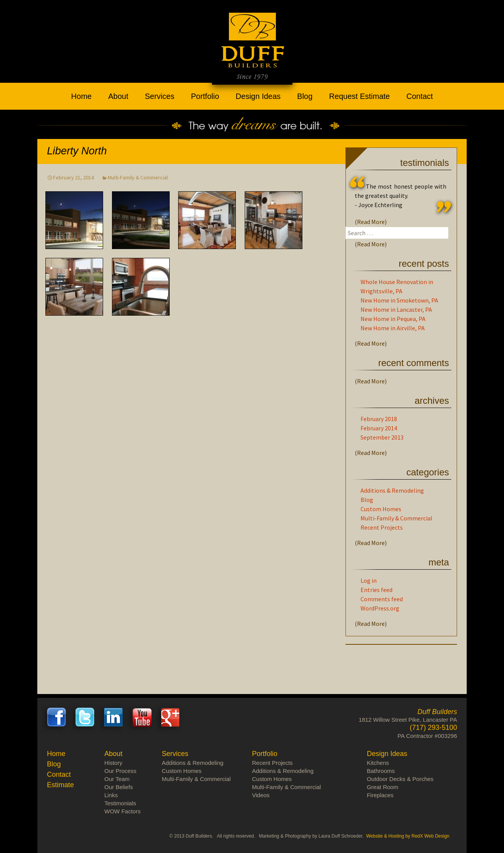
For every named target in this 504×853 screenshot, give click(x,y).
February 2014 (379, 428)
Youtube (142, 717)
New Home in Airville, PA (393, 328)
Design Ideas (258, 96)
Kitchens (378, 763)
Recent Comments (414, 363)
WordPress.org (380, 608)
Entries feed (376, 590)
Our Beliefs (118, 787)
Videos (261, 795)
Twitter (85, 717)
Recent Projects (382, 527)
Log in (369, 580)
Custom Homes (381, 509)
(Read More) (371, 222)
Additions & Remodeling (392, 490)
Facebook (57, 717)
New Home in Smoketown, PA (399, 300)
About (118, 96)
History (113, 763)
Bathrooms (381, 771)
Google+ (170, 717)
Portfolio (205, 96)
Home (81, 96)
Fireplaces (380, 795)
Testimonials (425, 163)
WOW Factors (122, 811)
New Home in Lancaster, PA (396, 309)
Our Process (120, 771)
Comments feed (382, 599)
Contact (420, 96)
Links (111, 795)
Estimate (60, 785)
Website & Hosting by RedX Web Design (408, 836)
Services (159, 96)
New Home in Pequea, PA (393, 319)
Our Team (117, 779)
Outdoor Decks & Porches (400, 779)
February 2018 (379, 419)
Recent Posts (424, 263)
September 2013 (382, 437)
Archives (432, 401)
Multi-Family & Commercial (138, 177)
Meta (439, 562)
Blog (305, 96)
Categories (428, 472)
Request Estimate (359, 96)
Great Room (382, 787)
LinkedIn (113, 717)
